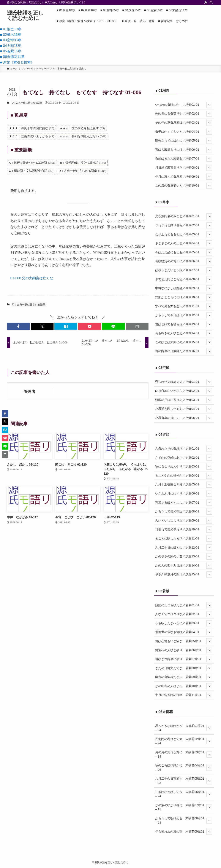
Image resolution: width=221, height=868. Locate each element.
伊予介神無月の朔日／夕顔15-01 (184, 574)
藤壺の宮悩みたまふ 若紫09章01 (184, 677)
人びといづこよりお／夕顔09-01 (184, 521)
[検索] (211, 2)
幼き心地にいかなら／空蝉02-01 (184, 391)
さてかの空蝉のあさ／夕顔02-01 (184, 458)
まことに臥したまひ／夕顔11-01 (184, 539)
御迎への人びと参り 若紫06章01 (184, 650)
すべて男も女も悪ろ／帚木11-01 (184, 306)
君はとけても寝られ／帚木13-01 (184, 324)
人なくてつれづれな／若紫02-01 (184, 614)
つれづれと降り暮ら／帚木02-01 (184, 225)
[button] (18, 326)
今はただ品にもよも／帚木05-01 (184, 252)
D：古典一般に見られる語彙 (27, 103)
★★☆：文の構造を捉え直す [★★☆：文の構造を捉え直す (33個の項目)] (82, 128)
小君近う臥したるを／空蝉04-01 (184, 409)
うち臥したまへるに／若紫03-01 (184, 623)
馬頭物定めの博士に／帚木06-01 (184, 261)
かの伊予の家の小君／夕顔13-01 (184, 557)
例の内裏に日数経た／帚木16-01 (184, 351)
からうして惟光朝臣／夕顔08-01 (184, 512)
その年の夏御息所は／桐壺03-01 (184, 123)
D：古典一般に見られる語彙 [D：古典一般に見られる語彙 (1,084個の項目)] (82, 171)
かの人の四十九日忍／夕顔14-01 (184, 566)
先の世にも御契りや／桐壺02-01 (184, 114)
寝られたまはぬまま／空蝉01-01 (184, 382)
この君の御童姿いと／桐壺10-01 (184, 186)
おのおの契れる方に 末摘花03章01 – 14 (184, 754)
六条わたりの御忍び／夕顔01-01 (184, 449)
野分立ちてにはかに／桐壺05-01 (184, 141)
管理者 (30, 392)
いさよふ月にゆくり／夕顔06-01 (184, 494)
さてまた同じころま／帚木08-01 (184, 279)
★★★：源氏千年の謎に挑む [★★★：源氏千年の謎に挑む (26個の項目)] (32, 128)
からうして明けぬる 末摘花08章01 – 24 (184, 820)
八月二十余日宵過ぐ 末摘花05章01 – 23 (184, 781)
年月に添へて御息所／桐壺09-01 (184, 177)
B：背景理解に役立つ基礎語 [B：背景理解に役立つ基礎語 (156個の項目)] (83, 163)
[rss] (206, 2)
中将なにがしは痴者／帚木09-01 (184, 288)
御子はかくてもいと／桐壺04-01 (184, 132)
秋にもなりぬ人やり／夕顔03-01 (184, 467)
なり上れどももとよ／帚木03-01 (184, 234)
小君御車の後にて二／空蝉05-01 (184, 418)
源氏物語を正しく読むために (25, 16)
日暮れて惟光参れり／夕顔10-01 (184, 530)
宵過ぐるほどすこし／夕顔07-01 (184, 503)
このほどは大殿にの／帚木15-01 (184, 342)
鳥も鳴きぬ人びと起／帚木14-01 (184, 333)
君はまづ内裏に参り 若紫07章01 (184, 659)
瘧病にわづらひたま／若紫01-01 (184, 605)
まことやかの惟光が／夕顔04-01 (184, 476)
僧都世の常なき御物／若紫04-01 (184, 632)
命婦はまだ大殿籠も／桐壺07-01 (184, 159)
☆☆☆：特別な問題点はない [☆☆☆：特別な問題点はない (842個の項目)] (83, 136)
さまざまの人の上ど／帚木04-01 (184, 243)
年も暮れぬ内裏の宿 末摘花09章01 (184, 832)
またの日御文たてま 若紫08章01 (184, 668)
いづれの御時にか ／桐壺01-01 (184, 105)
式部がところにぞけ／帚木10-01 (184, 297)
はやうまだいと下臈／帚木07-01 (184, 270)
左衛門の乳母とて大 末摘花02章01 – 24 (184, 741)
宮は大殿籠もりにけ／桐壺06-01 (184, 150)
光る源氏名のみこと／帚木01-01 (184, 216)
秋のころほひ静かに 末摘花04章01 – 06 (184, 767)
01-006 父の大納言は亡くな (32, 278)
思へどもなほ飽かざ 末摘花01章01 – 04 (184, 728)
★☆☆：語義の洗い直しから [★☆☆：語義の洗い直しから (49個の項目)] (32, 136)
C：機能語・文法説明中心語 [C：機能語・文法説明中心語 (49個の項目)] (31, 171)
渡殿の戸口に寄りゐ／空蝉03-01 (184, 400)
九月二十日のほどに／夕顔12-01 (184, 547)
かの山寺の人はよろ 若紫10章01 (184, 686)
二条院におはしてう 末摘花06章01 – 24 (184, 794)
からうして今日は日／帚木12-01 (184, 315)
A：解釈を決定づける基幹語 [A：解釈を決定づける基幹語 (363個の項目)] (32, 163)
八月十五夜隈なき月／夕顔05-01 (184, 485)
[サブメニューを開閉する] (209, 105)
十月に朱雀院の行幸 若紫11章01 (184, 695)
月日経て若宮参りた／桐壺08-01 (184, 168)
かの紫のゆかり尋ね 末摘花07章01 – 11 (184, 807)
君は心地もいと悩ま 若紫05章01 (184, 641)
